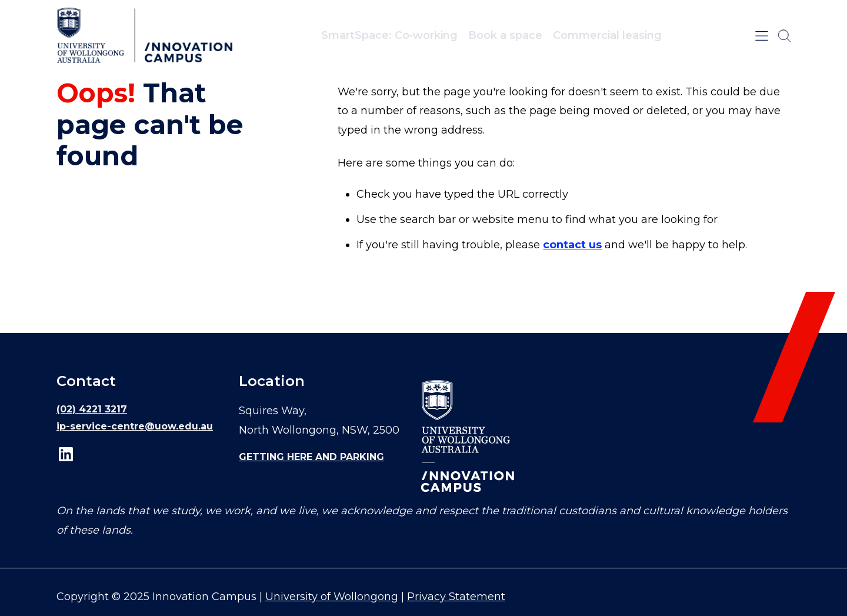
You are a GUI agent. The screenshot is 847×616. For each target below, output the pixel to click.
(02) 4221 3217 (92, 409)
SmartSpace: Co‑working (389, 35)
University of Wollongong (332, 597)
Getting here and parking (311, 457)
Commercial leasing (607, 35)
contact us (572, 245)
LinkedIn (66, 454)
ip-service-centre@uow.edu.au (135, 426)
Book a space (505, 35)
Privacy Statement (456, 597)
